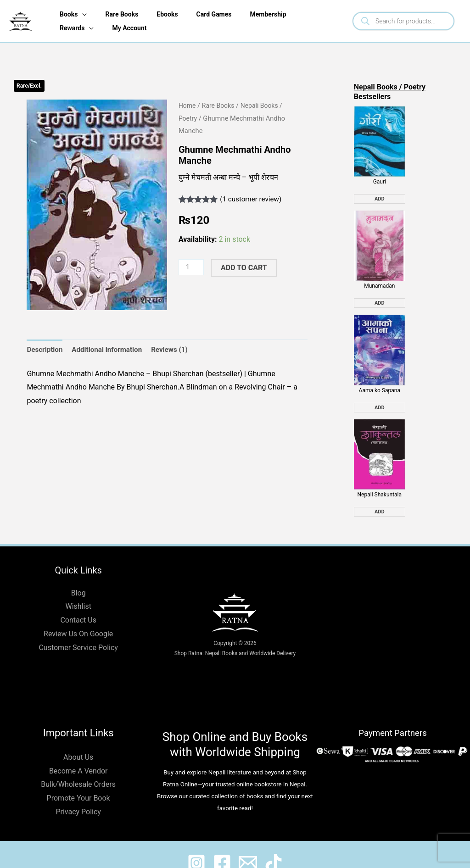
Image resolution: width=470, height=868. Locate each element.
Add (380, 195)
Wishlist (78, 589)
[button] (151, 115)
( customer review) (252, 199)
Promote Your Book (78, 781)
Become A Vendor (78, 754)
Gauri (380, 178)
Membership (273, 14)
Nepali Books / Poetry (390, 87)
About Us (78, 740)
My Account (128, 28)
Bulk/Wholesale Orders (78, 767)
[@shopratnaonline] (219, 846)
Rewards (69, 28)
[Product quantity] (192, 267)
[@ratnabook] (188, 846)
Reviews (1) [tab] (176, 350)
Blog (78, 576)
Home (188, 106)
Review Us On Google (78, 617)
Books (66, 14)
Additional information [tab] (111, 350)
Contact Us (78, 603)
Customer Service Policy (78, 630)
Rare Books (121, 14)
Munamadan (379, 278)
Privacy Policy (78, 794)
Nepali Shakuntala (380, 478)
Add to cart (245, 268)
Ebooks (168, 14)
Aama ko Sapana (380, 378)
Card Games (217, 14)
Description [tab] (45, 350)
